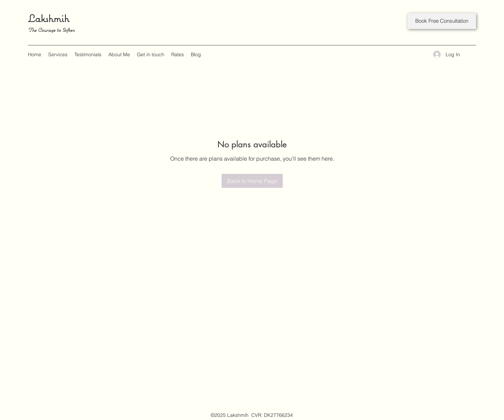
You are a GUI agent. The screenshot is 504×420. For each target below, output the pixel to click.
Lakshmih (49, 18)
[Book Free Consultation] (442, 21)
